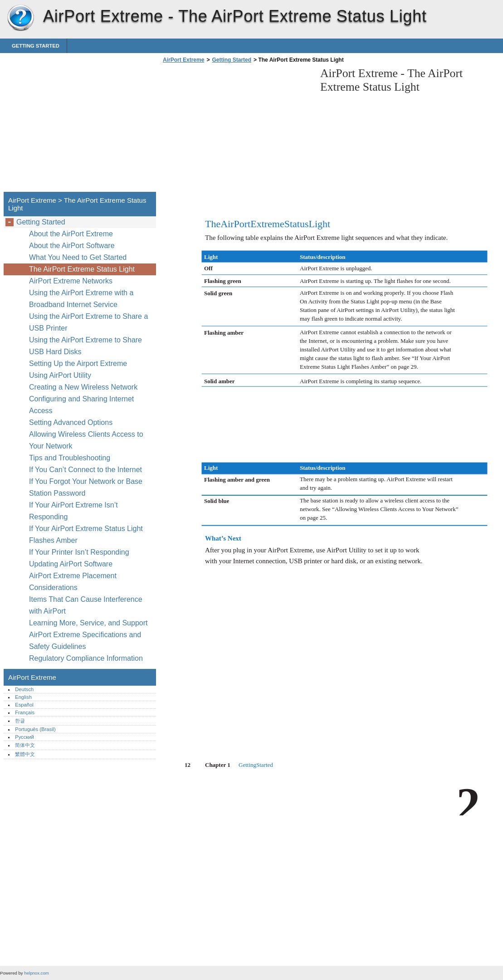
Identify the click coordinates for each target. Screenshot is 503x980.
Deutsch (24, 689)
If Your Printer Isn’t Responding (79, 552)
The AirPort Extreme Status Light (82, 269)
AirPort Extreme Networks (71, 281)
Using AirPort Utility (60, 375)
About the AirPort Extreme (71, 234)
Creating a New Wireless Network (83, 387)
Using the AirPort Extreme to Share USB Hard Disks (85, 346)
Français (25, 712)
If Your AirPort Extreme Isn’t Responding (73, 511)
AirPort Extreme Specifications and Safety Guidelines (85, 641)
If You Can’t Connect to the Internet (85, 470)
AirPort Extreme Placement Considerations (73, 582)
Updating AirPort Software (71, 564)
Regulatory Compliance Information (86, 658)
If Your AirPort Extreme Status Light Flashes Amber (86, 534)
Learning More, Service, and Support (88, 623)
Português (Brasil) (35, 729)
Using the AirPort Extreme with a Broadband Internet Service (81, 299)
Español (24, 705)
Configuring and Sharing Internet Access (81, 405)
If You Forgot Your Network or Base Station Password (86, 487)
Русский (24, 737)
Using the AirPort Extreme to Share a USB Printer (88, 322)
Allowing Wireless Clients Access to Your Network (86, 440)
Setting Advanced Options (71, 422)
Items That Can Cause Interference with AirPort (86, 605)
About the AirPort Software (72, 246)
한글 (20, 721)
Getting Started (36, 46)
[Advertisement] (237, 130)
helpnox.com (36, 973)
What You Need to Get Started (78, 257)
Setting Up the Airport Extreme (78, 363)
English (23, 697)
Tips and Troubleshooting (70, 458)
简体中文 (25, 745)
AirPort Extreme (20, 18)
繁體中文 (25, 754)
